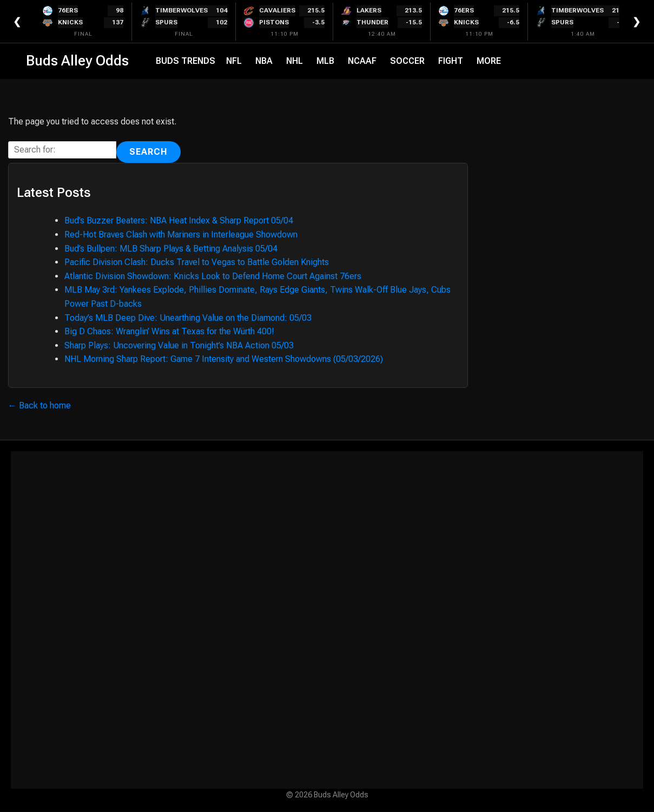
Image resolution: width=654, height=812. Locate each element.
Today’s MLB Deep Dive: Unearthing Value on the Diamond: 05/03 (188, 318)
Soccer (407, 61)
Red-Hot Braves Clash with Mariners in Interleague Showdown (181, 235)
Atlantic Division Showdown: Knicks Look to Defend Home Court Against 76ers (213, 276)
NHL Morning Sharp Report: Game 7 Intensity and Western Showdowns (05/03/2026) (224, 359)
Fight (451, 61)
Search (148, 152)
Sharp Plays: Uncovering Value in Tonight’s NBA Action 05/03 (179, 345)
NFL (234, 61)
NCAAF (362, 61)
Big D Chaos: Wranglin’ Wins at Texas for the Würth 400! (169, 331)
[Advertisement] (327, 620)
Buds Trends (186, 61)
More (489, 61)
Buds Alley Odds (77, 61)
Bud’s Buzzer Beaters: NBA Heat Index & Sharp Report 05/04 (179, 220)
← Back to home (39, 405)
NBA (264, 61)
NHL (295, 61)
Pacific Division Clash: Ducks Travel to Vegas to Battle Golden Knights (197, 262)
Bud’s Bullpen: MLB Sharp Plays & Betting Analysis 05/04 (171, 249)
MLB (325, 61)
